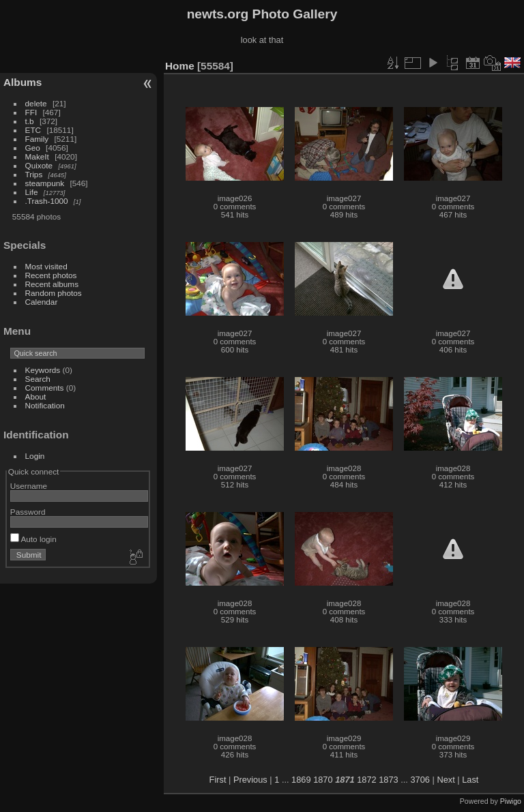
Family (37, 139)
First (218, 780)
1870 (323, 780)
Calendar (42, 302)
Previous (250, 780)
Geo (33, 148)
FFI (31, 112)
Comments (45, 388)
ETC (33, 130)
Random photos (54, 293)
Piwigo (511, 801)
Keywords (43, 370)
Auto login (33, 539)
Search (38, 379)
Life (32, 192)
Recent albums (52, 284)
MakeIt (37, 156)
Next (446, 780)
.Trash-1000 (47, 201)
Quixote (39, 165)
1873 (388, 780)
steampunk (45, 183)
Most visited (46, 266)
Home (180, 66)
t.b (30, 121)
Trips (34, 174)
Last (470, 780)
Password (28, 512)
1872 (366, 780)
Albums (23, 82)
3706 (420, 780)
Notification (45, 405)
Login (35, 456)
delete (36, 103)
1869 (301, 780)
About (36, 396)
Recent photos (51, 275)
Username (29, 486)
